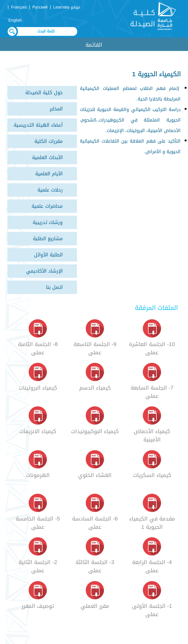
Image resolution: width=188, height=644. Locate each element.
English (15, 20)
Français (19, 7)
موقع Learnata (67, 7)
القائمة (94, 45)
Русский (40, 7)
